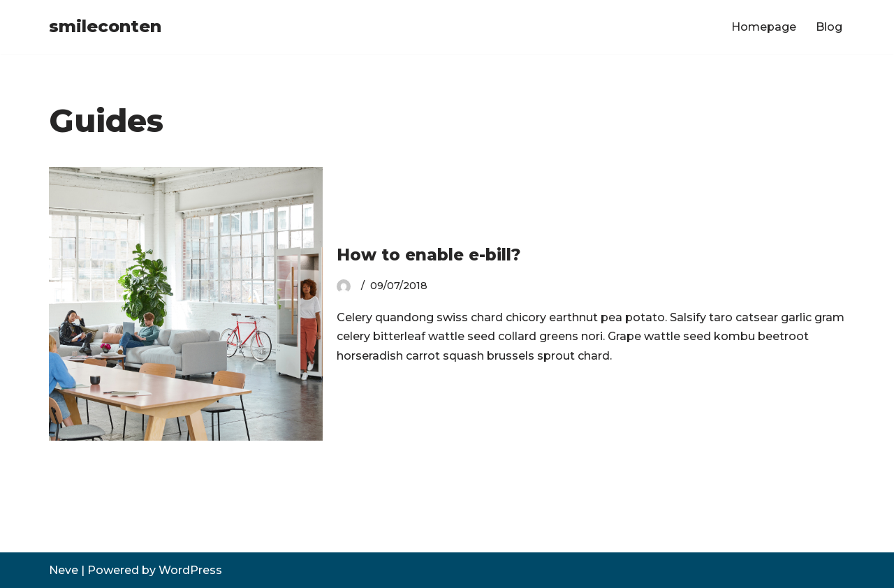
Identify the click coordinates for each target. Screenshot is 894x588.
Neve (64, 570)
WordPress (190, 570)
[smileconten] (105, 27)
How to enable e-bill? (428, 255)
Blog (829, 27)
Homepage (764, 27)
